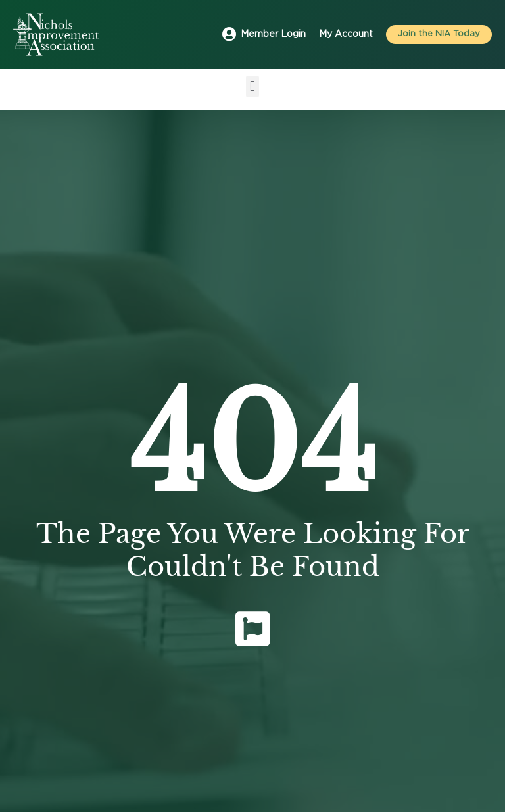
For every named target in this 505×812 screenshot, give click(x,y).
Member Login (273, 34)
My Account (346, 34)
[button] (252, 86)
